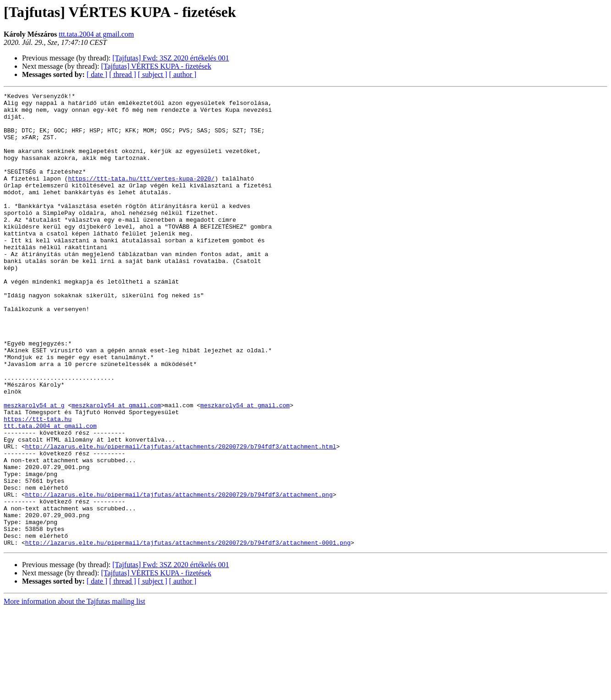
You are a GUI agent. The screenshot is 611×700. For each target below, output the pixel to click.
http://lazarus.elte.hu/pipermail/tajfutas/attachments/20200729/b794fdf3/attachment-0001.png (188, 633)
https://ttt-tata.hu (38, 485)
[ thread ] (123, 74)
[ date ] (97, 74)
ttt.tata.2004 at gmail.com (96, 34)
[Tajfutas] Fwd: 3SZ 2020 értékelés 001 (171, 58)
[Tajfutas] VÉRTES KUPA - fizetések (156, 66)
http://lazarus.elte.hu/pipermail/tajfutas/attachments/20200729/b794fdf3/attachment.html (181, 518)
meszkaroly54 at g (34, 468)
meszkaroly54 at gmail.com (116, 468)
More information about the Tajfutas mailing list (74, 692)
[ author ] (183, 74)
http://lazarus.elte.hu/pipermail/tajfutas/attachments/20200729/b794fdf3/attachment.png (179, 575)
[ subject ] (153, 74)
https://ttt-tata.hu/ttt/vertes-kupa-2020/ (141, 196)
